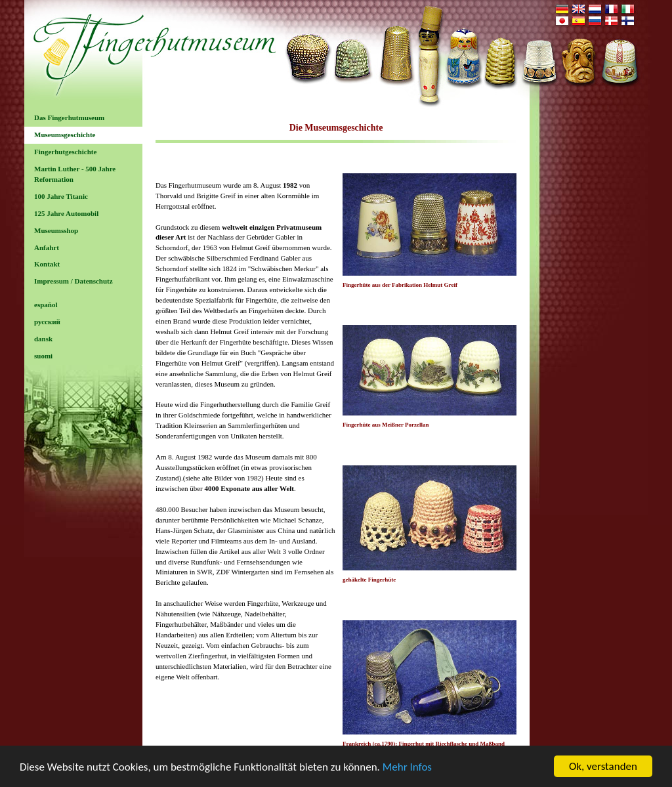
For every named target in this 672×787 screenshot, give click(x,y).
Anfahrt (47, 247)
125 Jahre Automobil (66, 213)
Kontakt (47, 264)
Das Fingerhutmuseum (69, 117)
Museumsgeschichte (65, 135)
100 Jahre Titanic (61, 196)
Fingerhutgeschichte (65, 152)
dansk (43, 339)
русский (47, 322)
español (46, 305)
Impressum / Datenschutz (73, 281)
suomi (43, 356)
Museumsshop (56, 230)
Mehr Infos (407, 774)
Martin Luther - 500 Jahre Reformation (75, 174)
